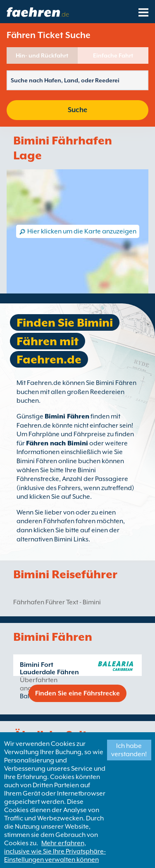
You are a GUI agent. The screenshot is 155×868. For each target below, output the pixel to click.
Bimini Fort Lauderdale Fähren (49, 668)
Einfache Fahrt (113, 55)
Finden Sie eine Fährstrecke (77, 693)
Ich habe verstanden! (129, 750)
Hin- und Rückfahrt (42, 55)
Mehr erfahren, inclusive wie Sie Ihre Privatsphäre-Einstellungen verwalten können (55, 851)
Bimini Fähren (67, 416)
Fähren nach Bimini (57, 443)
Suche (77, 110)
